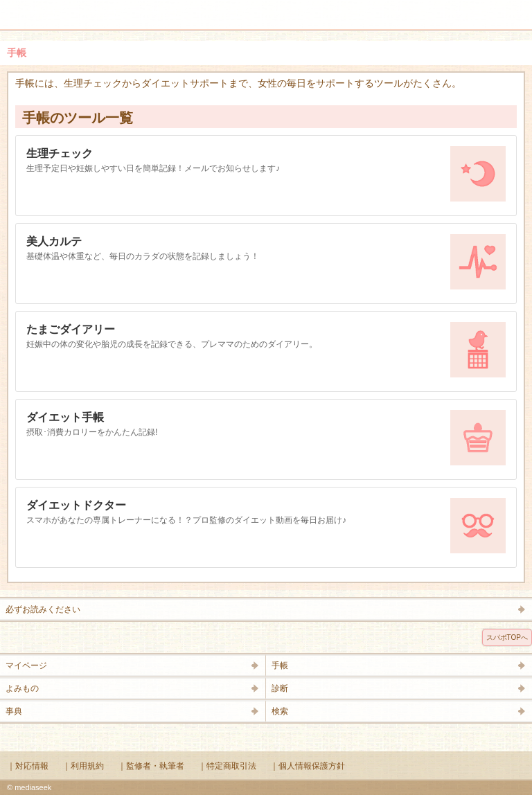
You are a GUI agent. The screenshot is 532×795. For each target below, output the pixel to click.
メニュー (19, 8)
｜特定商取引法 (227, 766)
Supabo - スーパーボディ (269, 17)
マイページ (26, 666)
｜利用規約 (83, 766)
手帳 (280, 666)
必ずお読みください (43, 609)
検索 (478, 8)
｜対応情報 (28, 766)
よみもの (22, 688)
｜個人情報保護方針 (308, 766)
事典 (14, 711)
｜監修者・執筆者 (151, 766)
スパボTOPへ (507, 637)
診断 (280, 688)
